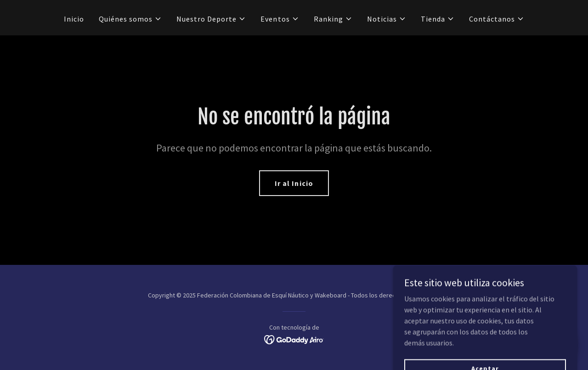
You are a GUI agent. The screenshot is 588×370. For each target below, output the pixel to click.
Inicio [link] (74, 19)
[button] (130, 19)
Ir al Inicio (294, 183)
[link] (294, 339)
